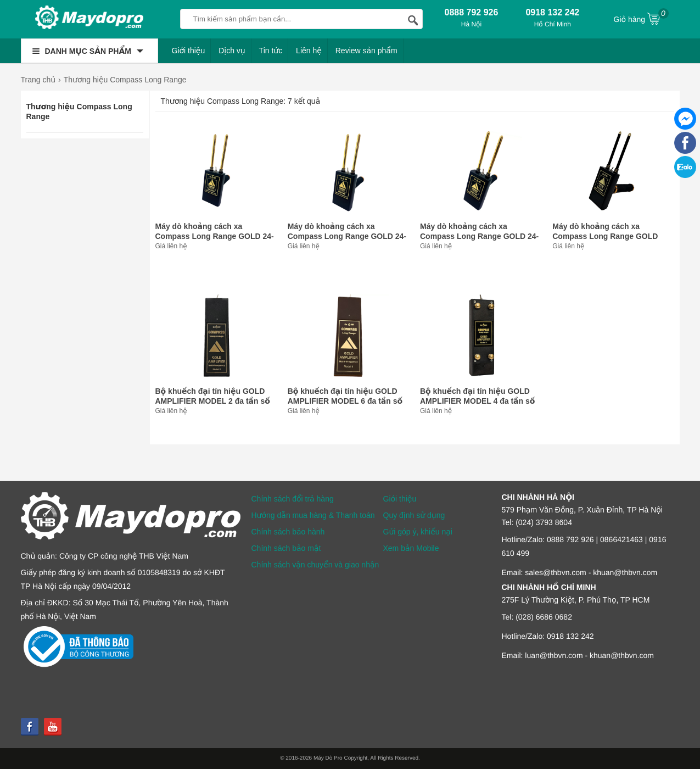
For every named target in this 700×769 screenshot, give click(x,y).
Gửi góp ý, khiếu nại (418, 532)
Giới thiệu (189, 51)
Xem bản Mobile (411, 548)
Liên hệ (309, 51)
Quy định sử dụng (414, 515)
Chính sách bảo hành (288, 532)
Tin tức (271, 51)
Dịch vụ (232, 51)
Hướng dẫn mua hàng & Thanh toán (313, 515)
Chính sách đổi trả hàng (293, 499)
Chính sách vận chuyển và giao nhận (315, 565)
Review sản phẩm (366, 51)
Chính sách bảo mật (286, 548)
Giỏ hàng (641, 18)
